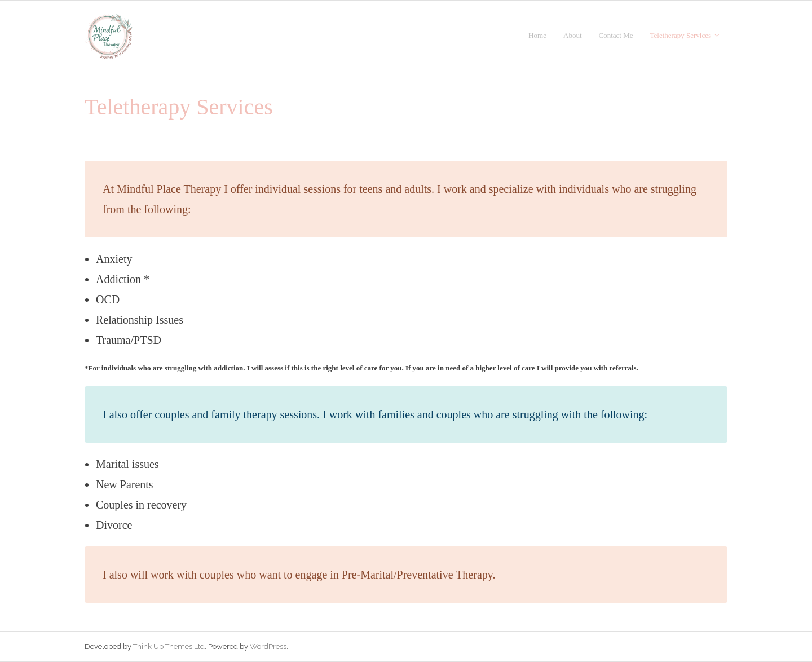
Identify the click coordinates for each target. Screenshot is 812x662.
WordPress (268, 646)
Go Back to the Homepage (589, 107)
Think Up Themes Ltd (169, 646)
